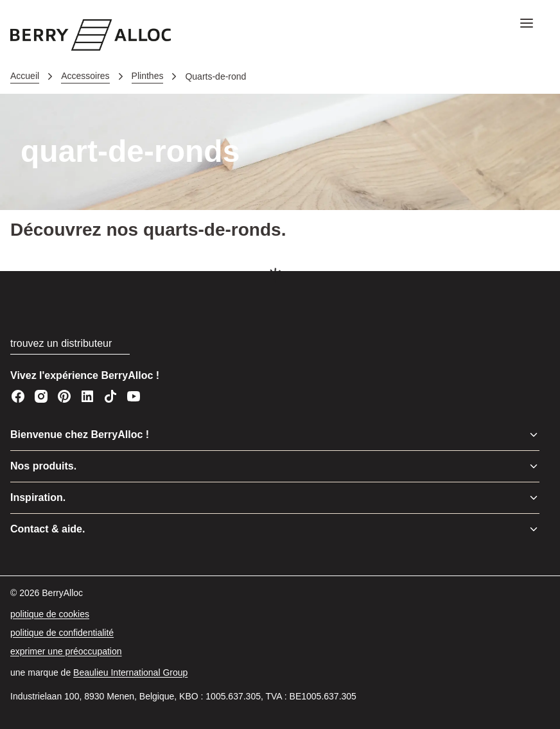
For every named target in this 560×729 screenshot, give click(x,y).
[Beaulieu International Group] (130, 673)
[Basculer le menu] (534, 435)
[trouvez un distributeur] (70, 344)
